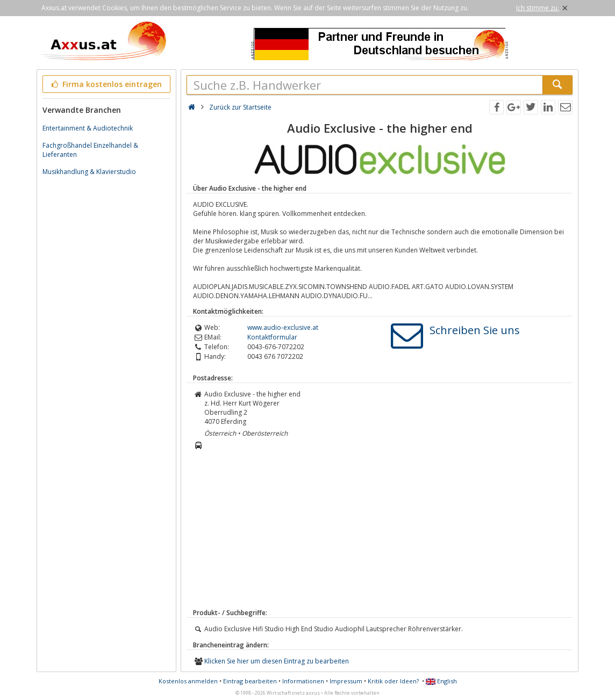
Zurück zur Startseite (240, 107)
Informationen (303, 681)
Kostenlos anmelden (188, 681)
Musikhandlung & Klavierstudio (89, 172)
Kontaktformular (272, 337)
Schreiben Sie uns (475, 330)
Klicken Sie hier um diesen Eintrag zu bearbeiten (277, 661)
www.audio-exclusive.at (283, 327)
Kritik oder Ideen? (393, 681)
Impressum (346, 681)
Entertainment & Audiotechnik (88, 128)
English (441, 681)
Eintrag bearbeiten (250, 681)
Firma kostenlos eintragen (106, 84)
